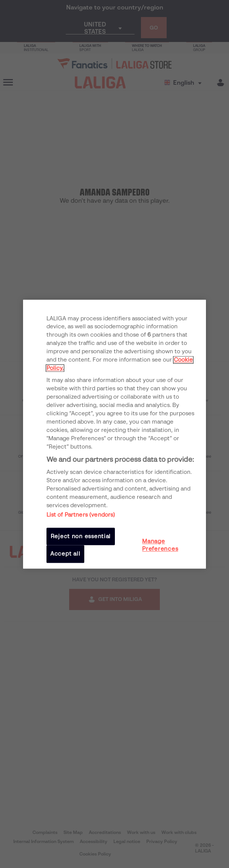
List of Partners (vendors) (81, 515)
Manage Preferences (160, 545)
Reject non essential (81, 536)
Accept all (65, 554)
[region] (115, 434)
